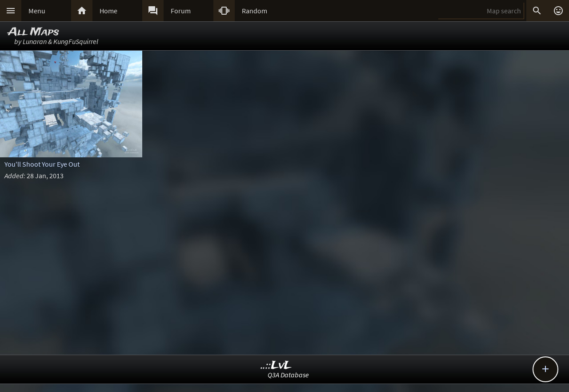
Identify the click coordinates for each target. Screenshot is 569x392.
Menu (37, 11)
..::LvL (276, 366)
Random (254, 11)
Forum (181, 11)
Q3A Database (288, 375)
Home (108, 11)
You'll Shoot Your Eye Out (42, 164)
